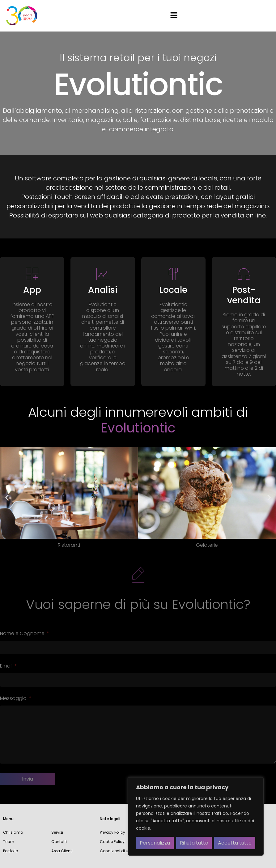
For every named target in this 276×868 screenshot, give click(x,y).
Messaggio (14, 699)
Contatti (59, 842)
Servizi (57, 832)
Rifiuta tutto (194, 843)
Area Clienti (62, 851)
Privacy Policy (113, 832)
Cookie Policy (112, 842)
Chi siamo (13, 832)
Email (7, 666)
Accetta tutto (235, 843)
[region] (196, 816)
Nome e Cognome (23, 634)
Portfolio (11, 851)
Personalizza (155, 843)
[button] (174, 16)
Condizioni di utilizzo (119, 851)
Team (9, 842)
